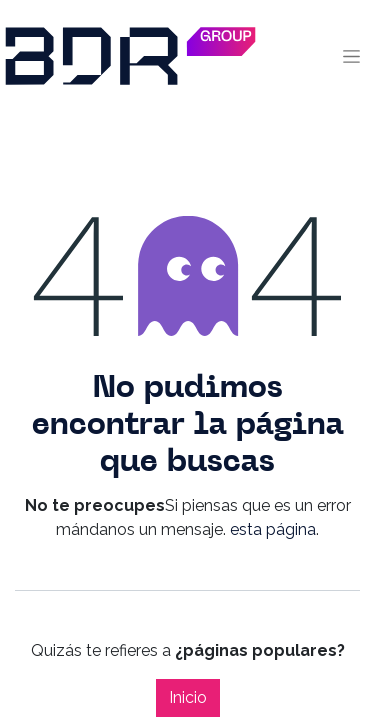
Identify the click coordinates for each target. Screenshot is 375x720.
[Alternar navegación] (351, 56)
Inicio (188, 697)
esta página (273, 529)
